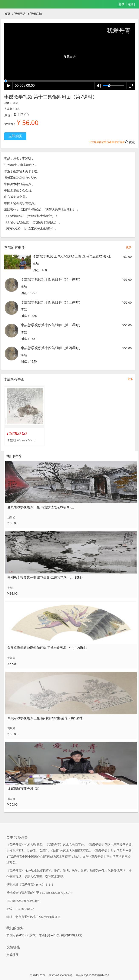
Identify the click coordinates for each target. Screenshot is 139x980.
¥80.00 (127, 257)
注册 (131, 4)
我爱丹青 (12, 954)
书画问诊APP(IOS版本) (21, 935)
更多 (129, 247)
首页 (7, 14)
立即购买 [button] (15, 136)
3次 (18, 109)
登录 (122, 4)
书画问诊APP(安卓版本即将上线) (61, 935)
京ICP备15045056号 (61, 975)
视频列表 (20, 14)
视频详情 (36, 14)
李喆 (16, 103)
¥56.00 (127, 280)
